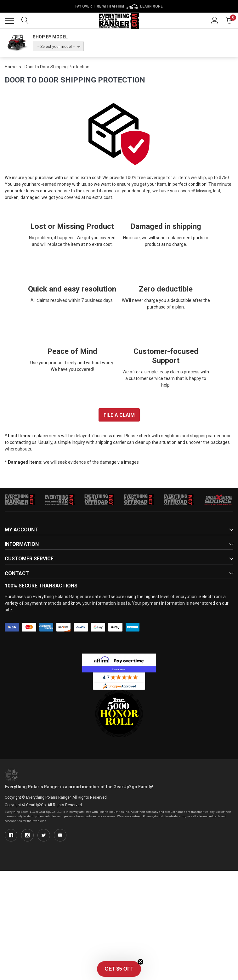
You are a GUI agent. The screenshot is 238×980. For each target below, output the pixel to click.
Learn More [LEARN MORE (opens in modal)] (151, 6)
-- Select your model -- (56, 47)
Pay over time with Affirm (119, 6)
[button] (119, 969)
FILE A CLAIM (119, 415)
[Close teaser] (140, 962)
